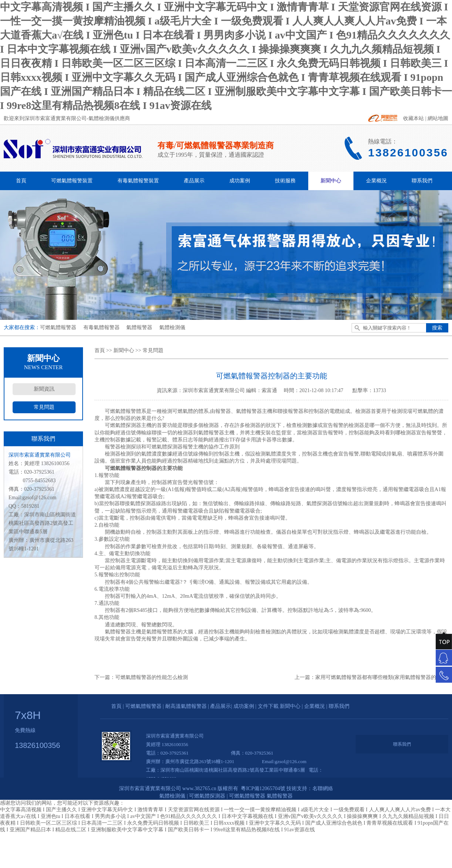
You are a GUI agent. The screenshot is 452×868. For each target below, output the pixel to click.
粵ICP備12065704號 (262, 789)
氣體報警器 (139, 327)
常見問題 (44, 407)
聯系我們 (422, 181)
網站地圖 (438, 118)
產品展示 (194, 181)
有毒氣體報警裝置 (138, 181)
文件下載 (268, 706)
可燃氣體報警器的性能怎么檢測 (152, 677)
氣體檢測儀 (172, 327)
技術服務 (285, 181)
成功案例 (240, 181)
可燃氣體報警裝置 (72, 181)
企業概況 (376, 181)
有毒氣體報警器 (102, 327)
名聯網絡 (323, 789)
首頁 (21, 181)
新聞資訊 (44, 389)
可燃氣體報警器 (58, 327)
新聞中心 (331, 181)
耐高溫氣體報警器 (186, 706)
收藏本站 (413, 118)
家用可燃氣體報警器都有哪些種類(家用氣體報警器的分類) (382, 677)
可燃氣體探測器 (207, 796)
